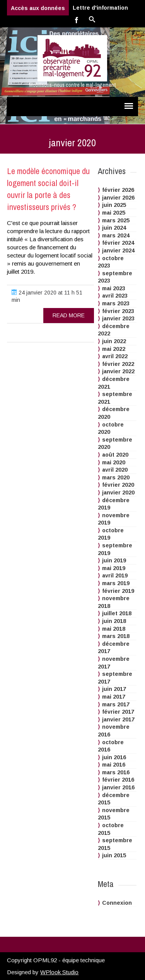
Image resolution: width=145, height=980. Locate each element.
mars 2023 (116, 303)
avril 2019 (115, 575)
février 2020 (118, 485)
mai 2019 (114, 568)
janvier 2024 (118, 251)
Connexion (117, 903)
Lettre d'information (100, 8)
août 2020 (115, 455)
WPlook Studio (59, 972)
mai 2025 (114, 213)
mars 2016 (116, 772)
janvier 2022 (118, 371)
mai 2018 (114, 629)
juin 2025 (114, 205)
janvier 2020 (118, 493)
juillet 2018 (117, 613)
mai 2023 (114, 288)
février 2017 (118, 712)
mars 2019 (116, 583)
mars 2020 (116, 477)
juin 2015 (114, 855)
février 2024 (118, 243)
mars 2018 (116, 636)
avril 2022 (115, 356)
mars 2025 (116, 220)
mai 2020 (114, 462)
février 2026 (118, 190)
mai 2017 (114, 697)
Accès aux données (38, 8)
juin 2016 (114, 757)
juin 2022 (114, 341)
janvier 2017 (118, 719)
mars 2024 (116, 235)
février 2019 (118, 591)
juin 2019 (114, 560)
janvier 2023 (118, 318)
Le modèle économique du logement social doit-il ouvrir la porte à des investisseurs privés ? (48, 189)
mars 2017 (116, 704)
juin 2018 (114, 621)
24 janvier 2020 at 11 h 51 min (47, 296)
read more (69, 315)
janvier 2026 (118, 198)
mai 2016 (114, 765)
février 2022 (118, 364)
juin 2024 (114, 228)
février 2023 (118, 311)
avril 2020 (115, 470)
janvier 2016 (118, 787)
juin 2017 (114, 689)
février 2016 (118, 780)
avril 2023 (115, 296)
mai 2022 (114, 349)
